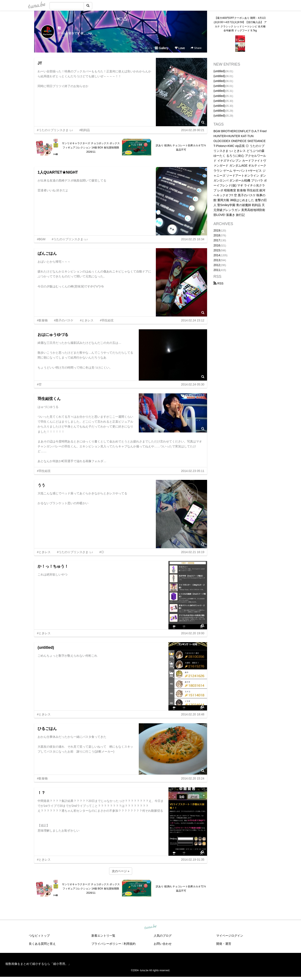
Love (180, 48)
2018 (217, 235)
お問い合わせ (163, 944)
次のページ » (121, 871)
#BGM (41, 239)
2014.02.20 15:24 (193, 778)
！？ (41, 793)
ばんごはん (47, 253)
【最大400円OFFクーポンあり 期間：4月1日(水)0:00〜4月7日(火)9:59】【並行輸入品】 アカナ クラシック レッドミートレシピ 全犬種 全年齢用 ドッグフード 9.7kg (240, 24)
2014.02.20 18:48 (193, 714)
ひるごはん (47, 729)
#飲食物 (42, 320)
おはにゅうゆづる (53, 335)
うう (41, 485)
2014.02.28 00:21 (193, 130)
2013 (217, 260)
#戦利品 (85, 130)
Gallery (162, 48)
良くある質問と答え (42, 944)
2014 (217, 255)
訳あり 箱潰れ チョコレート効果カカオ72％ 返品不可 (181, 148)
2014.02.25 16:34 (193, 239)
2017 (217, 240)
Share (196, 48)
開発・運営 (224, 944)
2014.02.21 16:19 (193, 552)
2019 (217, 230)
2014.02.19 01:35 (193, 860)
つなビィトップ (39, 936)
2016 (217, 245)
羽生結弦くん (49, 399)
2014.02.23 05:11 (193, 471)
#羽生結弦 (107, 320)
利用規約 (130, 944)
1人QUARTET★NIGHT (58, 172)
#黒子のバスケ (64, 320)
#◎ (102, 552)
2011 (217, 270)
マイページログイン (230, 936)
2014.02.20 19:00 (193, 633)
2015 (217, 250)
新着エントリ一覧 (103, 936)
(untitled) (46, 647)
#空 (39, 384)
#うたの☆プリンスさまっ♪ (55, 130)
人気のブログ (163, 936)
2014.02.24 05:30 (193, 384)
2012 (217, 265)
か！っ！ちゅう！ (53, 566)
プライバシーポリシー (106, 944)
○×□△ (121, 19)
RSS (218, 283)
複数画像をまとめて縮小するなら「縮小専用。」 (38, 964)
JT (40, 63)
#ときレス (87, 320)
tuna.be (150, 927)
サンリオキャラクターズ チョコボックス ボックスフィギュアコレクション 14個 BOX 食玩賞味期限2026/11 (91, 148)
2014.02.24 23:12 (193, 320)
